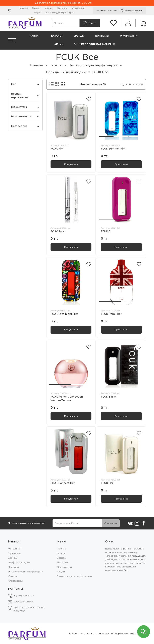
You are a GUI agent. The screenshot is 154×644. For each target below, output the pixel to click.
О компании (78, 8)
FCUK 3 (106, 231)
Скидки (13, 576)
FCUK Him (57, 149)
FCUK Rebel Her (111, 314)
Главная (24, 8)
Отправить (111, 523)
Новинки (13, 567)
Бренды (49, 8)
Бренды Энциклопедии (66, 72)
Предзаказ (71, 164)
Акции (37, 13)
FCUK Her (107, 483)
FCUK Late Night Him (64, 314)
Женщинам (15, 549)
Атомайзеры (15, 581)
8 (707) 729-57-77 (24, 596)
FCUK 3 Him (108, 397)
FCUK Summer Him (113, 149)
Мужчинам (15, 553)
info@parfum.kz (24, 602)
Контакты (62, 8)
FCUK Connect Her (63, 483)
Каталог (36, 8)
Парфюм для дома (19, 562)
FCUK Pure (58, 231)
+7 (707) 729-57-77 (107, 10)
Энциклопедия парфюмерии (60, 13)
